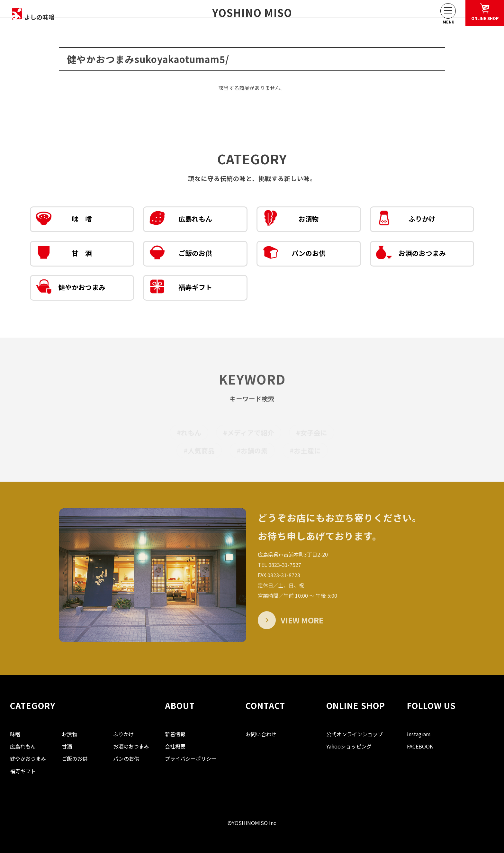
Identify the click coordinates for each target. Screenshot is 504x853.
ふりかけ (406, 220)
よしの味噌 (43, 14)
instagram (419, 734)
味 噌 (64, 220)
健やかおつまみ (71, 288)
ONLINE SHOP (356, 705)
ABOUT (180, 705)
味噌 (15, 734)
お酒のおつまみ (411, 254)
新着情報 (175, 734)
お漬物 (291, 220)
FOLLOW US (431, 705)
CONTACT (265, 705)
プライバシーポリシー (191, 758)
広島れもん (181, 220)
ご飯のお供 (181, 254)
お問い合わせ (261, 734)
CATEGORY (33, 705)
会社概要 (175, 746)
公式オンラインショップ (355, 734)
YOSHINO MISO (252, 13)
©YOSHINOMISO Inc (252, 823)
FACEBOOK (420, 746)
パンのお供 (294, 254)
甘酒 (67, 746)
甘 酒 (64, 254)
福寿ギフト (181, 288)
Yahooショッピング (349, 746)
